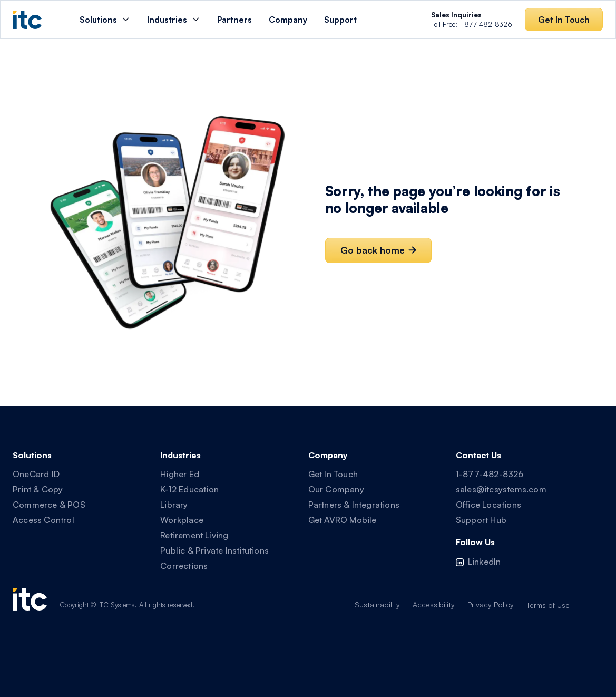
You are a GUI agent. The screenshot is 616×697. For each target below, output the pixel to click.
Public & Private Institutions (214, 550)
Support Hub (481, 520)
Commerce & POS (49, 505)
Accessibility (434, 604)
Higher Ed (180, 474)
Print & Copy (38, 489)
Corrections (184, 566)
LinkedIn (485, 562)
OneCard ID (36, 474)
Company (288, 20)
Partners (234, 20)
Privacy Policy (491, 604)
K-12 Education (189, 489)
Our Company (336, 489)
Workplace (182, 520)
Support (340, 20)
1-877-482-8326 (490, 474)
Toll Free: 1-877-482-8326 (472, 20)
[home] (27, 20)
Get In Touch (333, 474)
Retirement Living (194, 535)
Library (174, 505)
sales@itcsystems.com (501, 489)
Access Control (43, 520)
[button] (105, 20)
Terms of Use (548, 605)
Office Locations (488, 505)
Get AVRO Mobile (343, 520)
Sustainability (377, 604)
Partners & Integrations (354, 505)
